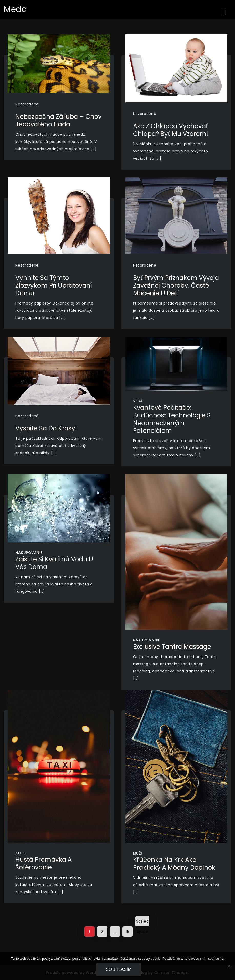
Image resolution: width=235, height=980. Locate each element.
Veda (138, 401)
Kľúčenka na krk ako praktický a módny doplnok (174, 864)
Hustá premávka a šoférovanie (44, 863)
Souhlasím (119, 969)
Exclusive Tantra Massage (172, 647)
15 (128, 932)
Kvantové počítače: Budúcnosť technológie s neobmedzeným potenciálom (172, 419)
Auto (21, 853)
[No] (229, 966)
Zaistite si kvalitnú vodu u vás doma (54, 563)
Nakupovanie (29, 553)
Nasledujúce (142, 923)
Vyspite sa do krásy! (46, 428)
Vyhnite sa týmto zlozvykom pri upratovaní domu (54, 285)
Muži (138, 853)
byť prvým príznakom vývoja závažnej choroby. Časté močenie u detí (176, 285)
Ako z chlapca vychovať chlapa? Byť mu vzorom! (171, 130)
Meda (16, 9)
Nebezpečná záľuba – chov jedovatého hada (58, 120)
